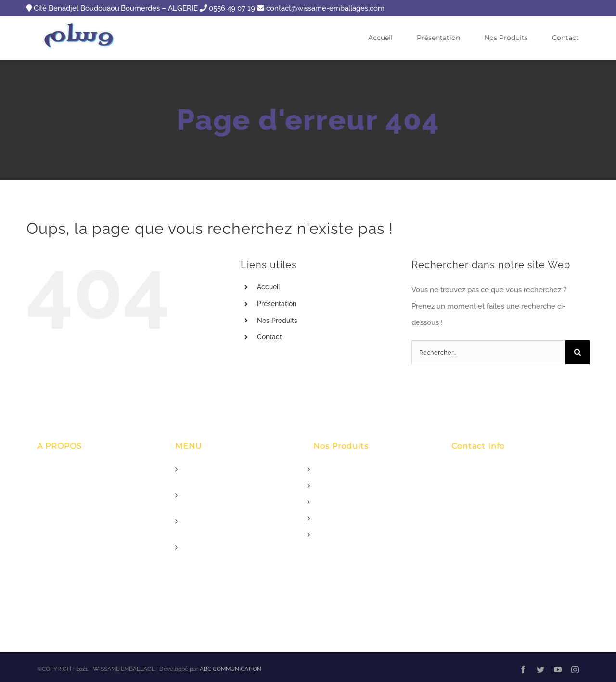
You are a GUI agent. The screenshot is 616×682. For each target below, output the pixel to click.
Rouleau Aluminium (346, 486)
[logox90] (80, 25)
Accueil (269, 287)
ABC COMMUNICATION (231, 669)
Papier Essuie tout (343, 502)
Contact (269, 337)
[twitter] (540, 669)
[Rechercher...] (488, 352)
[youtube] (558, 669)
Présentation (277, 304)
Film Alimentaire (340, 535)
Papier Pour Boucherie (350, 469)
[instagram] (575, 669)
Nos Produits (277, 321)
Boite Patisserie (339, 518)
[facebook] (523, 669)
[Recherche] (577, 352)
